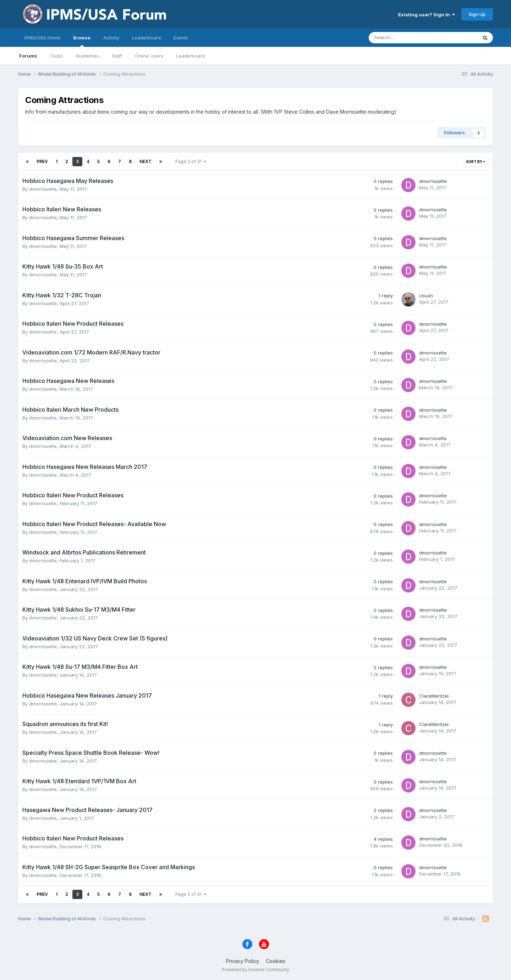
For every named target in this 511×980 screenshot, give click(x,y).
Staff (117, 56)
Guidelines (87, 56)
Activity (111, 38)
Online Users (149, 56)
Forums (28, 56)
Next (145, 161)
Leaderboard (190, 56)
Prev (42, 161)
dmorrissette (43, 189)
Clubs (56, 56)
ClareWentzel (434, 696)
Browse (82, 41)
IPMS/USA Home (42, 38)
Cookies (276, 961)
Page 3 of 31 (191, 161)
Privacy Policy (243, 961)
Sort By (476, 162)
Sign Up (477, 14)
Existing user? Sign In (427, 15)
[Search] (404, 38)
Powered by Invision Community (255, 970)
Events (181, 38)
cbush (426, 296)
